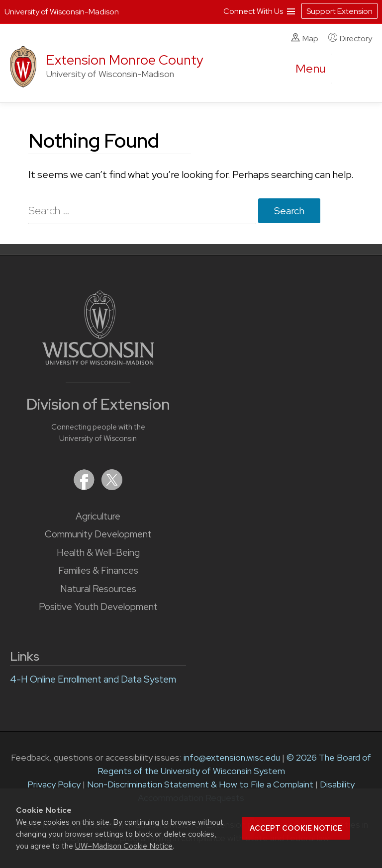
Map (305, 38)
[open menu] (311, 69)
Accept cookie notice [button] (296, 828)
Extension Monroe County (125, 60)
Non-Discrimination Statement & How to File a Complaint (200, 784)
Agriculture (98, 516)
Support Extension (339, 11)
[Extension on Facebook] (85, 487)
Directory (350, 38)
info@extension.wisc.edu (232, 757)
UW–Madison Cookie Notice (124, 846)
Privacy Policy (54, 784)
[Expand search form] (350, 69)
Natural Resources (98, 589)
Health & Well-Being (98, 553)
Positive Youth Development (98, 607)
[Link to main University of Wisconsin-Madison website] (98, 362)
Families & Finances (98, 570)
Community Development (98, 534)
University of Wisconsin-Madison (62, 12)
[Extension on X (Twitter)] (112, 487)
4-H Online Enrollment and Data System (93, 679)
